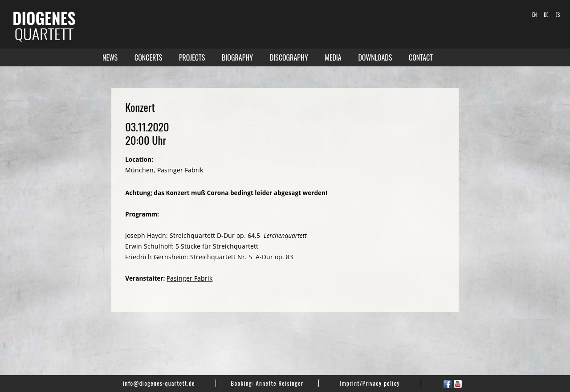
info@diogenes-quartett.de (159, 383)
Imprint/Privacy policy (370, 383)
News (110, 57)
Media (333, 57)
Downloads (375, 57)
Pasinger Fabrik (189, 278)
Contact (421, 57)
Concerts (148, 57)
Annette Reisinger (279, 383)
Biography (237, 57)
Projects (192, 57)
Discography (289, 57)
